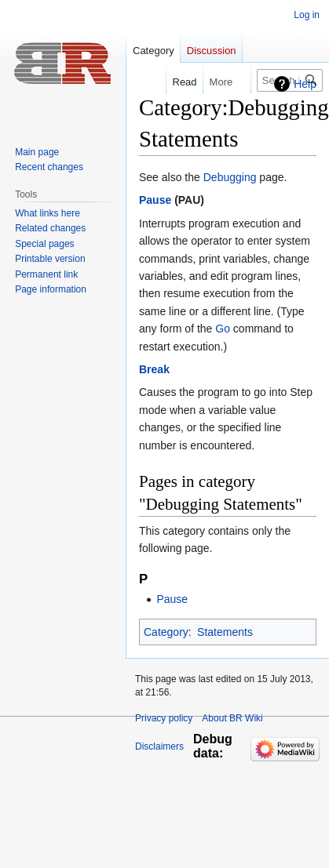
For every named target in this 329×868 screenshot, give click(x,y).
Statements (225, 632)
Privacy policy (164, 718)
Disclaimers (159, 746)
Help (305, 84)
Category (166, 632)
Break (154, 369)
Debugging (230, 177)
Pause (155, 200)
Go (223, 329)
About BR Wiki (232, 718)
